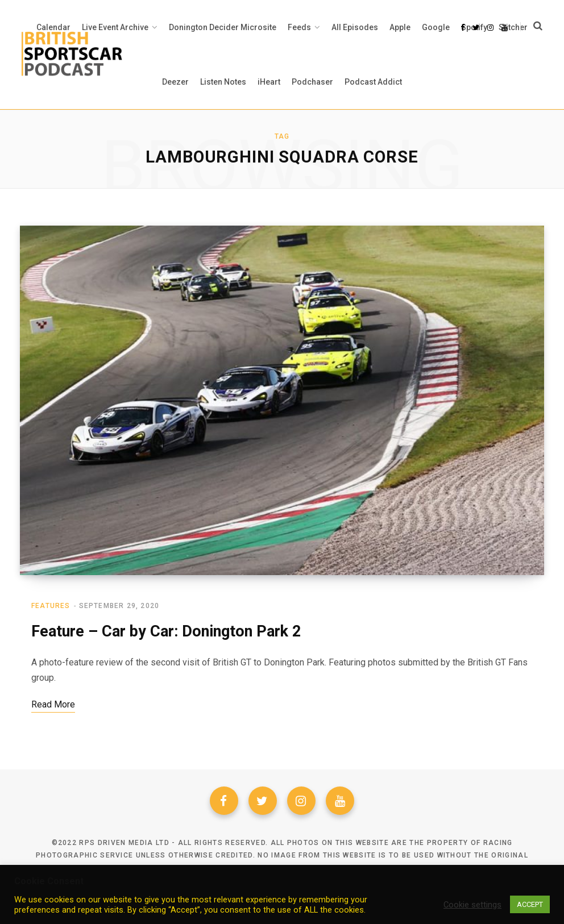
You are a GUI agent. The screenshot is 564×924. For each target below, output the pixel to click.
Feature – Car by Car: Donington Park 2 (166, 632)
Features (51, 606)
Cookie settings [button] (472, 905)
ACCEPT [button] (530, 904)
